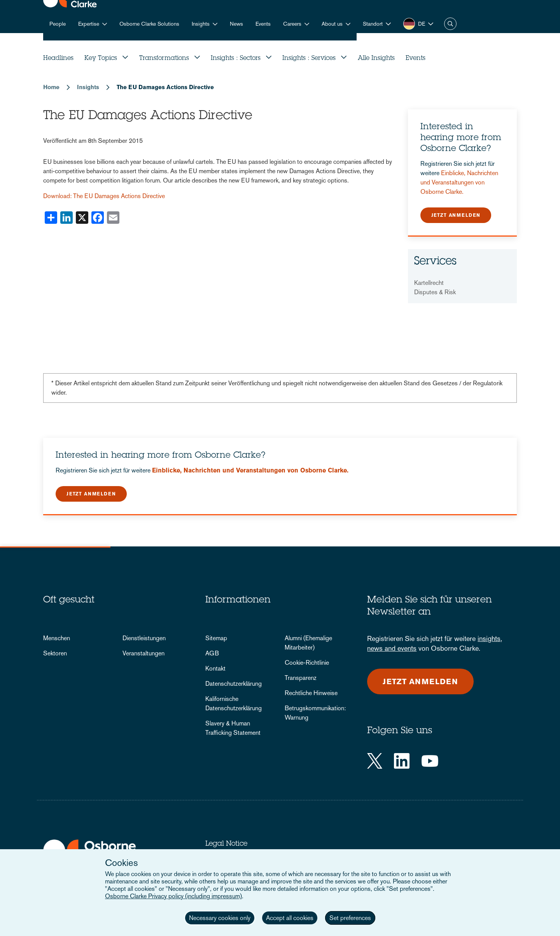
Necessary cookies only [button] (220, 918)
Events (263, 24)
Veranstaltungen (143, 653)
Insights (201, 24)
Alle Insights (376, 58)
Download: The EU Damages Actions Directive (104, 196)
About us (332, 24)
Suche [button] (450, 24)
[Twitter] (375, 761)
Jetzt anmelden (456, 215)
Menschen (57, 638)
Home (51, 87)
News (236, 24)
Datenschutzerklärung (234, 684)
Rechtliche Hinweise (311, 693)
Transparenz (301, 678)
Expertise (89, 24)
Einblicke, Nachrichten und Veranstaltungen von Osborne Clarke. (459, 182)
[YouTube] (430, 761)
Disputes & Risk (435, 292)
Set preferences (350, 918)
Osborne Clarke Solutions (149, 24)
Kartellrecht (429, 283)
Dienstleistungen (144, 638)
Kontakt (215, 668)
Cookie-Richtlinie (307, 663)
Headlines (58, 58)
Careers (292, 24)
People (58, 24)
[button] (377, 24)
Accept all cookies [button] (290, 918)
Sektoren (55, 653)
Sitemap (216, 638)
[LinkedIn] (402, 761)
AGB (212, 653)
